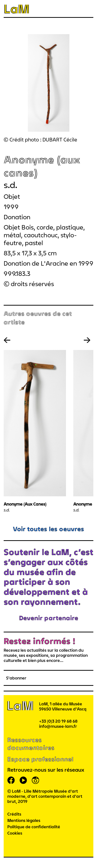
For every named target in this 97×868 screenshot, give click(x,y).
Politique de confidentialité (34, 827)
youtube (23, 780)
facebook (11, 780)
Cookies (15, 833)
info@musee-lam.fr (58, 726)
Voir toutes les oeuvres (48, 529)
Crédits (14, 814)
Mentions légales (24, 820)
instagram (35, 780)
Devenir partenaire (49, 618)
